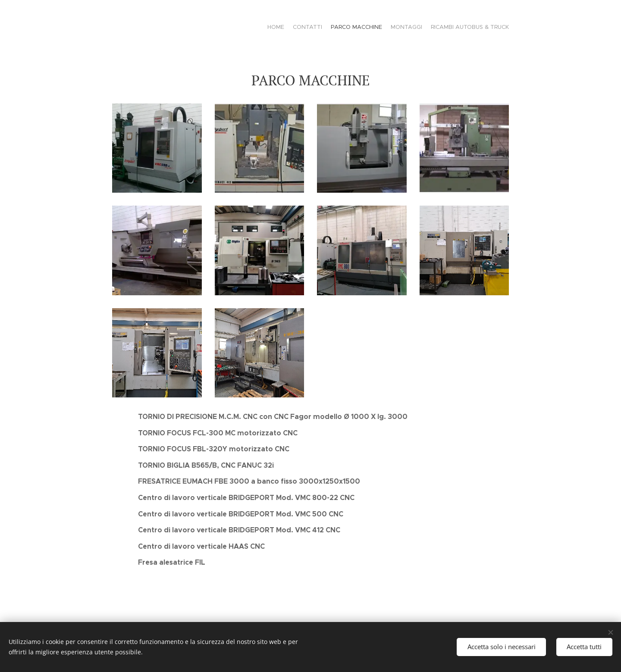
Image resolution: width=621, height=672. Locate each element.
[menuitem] (475, 28)
